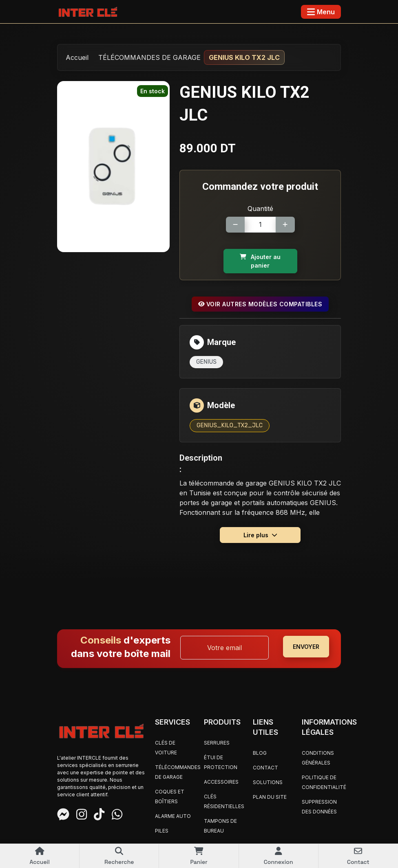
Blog (260, 753)
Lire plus (260, 535)
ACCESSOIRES (221, 782)
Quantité (260, 209)
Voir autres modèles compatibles (260, 304)
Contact (265, 768)
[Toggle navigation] (321, 12)
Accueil (77, 57)
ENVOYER (306, 647)
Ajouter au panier (260, 261)
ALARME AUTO (173, 816)
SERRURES (217, 743)
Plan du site (270, 797)
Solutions (268, 782)
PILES (162, 831)
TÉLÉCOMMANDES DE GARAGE (149, 57)
